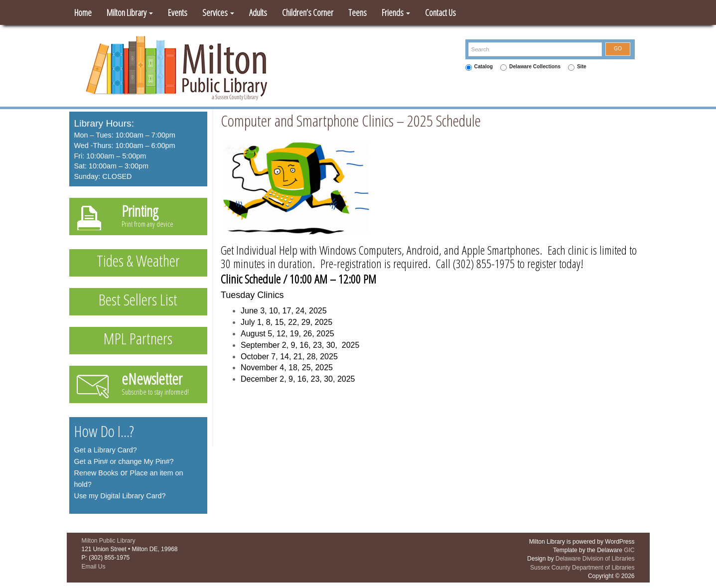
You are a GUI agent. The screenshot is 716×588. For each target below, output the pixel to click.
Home (83, 12)
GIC (629, 550)
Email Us (94, 567)
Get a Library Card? (106, 450)
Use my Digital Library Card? (120, 496)
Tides (110, 260)
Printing (140, 211)
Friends (396, 12)
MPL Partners (138, 338)
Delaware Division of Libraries (595, 559)
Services (218, 12)
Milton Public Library (109, 541)
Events (178, 12)
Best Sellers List (138, 299)
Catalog (484, 67)
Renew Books (96, 473)
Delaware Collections (535, 67)
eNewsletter (152, 379)
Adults (258, 12)
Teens (358, 12)
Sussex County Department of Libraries (582, 568)
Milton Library (130, 12)
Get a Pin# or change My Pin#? (124, 461)
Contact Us (440, 12)
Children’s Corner (308, 12)
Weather (158, 260)
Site (582, 67)
